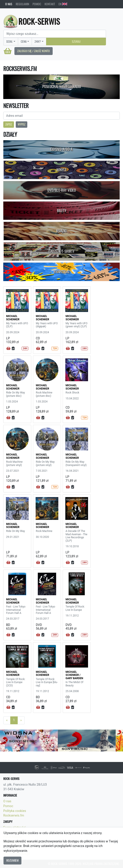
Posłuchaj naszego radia (62, 87)
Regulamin (22, 4)
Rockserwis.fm (14, 816)
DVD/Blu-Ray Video (62, 190)
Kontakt (50, 4)
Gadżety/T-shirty (61, 251)
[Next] (21, 720)
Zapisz (9, 124)
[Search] (55, 34)
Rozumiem (12, 860)
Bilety (62, 211)
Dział (10, 41)
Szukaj (76, 41)
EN (63, 4)
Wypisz (22, 124)
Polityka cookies (15, 811)
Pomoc (37, 4)
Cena (24, 41)
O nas (9, 4)
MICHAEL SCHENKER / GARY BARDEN (74, 675)
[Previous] (7, 720)
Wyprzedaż (61, 272)
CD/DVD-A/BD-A (61, 149)
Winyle (61, 170)
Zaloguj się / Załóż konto (34, 51)
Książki (61, 231)
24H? (38, 41)
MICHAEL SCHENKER (13, 318)
